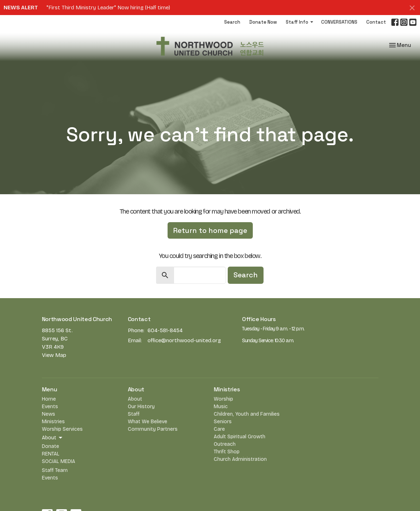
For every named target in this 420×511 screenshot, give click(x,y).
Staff (134, 414)
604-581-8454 (165, 330)
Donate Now (263, 22)
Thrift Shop (227, 452)
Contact (376, 22)
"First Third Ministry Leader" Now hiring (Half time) (108, 8)
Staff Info (300, 22)
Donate (50, 446)
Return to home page (210, 230)
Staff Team (55, 470)
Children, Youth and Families (247, 414)
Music (221, 407)
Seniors (223, 422)
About (135, 399)
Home (49, 399)
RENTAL (51, 454)
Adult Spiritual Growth (240, 437)
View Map (54, 355)
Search (232, 22)
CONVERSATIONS (339, 22)
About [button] (53, 438)
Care (219, 429)
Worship (223, 399)
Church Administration (240, 459)
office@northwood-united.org (184, 340)
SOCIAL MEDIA (59, 461)
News (49, 414)
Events (50, 407)
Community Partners (153, 429)
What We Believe (148, 422)
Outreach (225, 444)
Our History (141, 407)
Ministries (53, 422)
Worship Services (62, 429)
